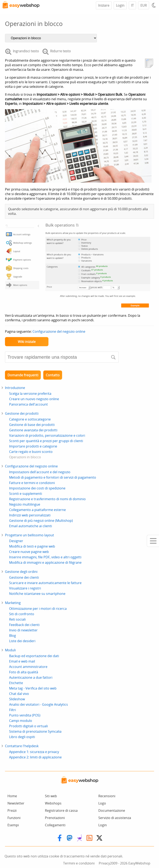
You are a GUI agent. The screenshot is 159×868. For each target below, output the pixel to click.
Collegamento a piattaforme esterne (37, 510)
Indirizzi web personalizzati (30, 515)
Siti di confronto (22, 614)
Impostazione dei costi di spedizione (37, 488)
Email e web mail (22, 661)
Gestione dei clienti (24, 577)
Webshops (53, 803)
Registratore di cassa (61, 811)
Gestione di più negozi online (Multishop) (41, 521)
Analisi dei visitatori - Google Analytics (39, 704)
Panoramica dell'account (28, 404)
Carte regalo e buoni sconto (31, 452)
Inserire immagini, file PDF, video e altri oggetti (45, 557)
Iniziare (104, 5)
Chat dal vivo (19, 694)
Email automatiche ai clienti (31, 526)
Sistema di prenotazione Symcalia (35, 731)
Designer (16, 541)
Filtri (13, 710)
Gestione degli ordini (21, 572)
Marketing (13, 603)
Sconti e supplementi (26, 494)
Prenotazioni (55, 818)
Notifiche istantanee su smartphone (37, 594)
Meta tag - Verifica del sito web (33, 688)
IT (132, 5)
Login (120, 5)
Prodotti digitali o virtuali (28, 726)
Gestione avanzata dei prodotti (33, 430)
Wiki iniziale (27, 342)
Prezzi (12, 811)
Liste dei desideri (22, 641)
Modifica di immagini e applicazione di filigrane (45, 562)
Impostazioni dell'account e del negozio (40, 472)
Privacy (104, 863)
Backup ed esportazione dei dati (34, 656)
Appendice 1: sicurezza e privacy (34, 752)
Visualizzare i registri (25, 588)
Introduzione (15, 388)
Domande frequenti (23, 375)
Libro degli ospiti (22, 737)
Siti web (51, 796)
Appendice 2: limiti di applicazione (35, 757)
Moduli (10, 650)
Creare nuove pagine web (29, 552)
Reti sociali (17, 619)
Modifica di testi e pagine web (32, 546)
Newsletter (16, 803)
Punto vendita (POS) (25, 715)
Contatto (53, 375)
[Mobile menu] (153, 541)
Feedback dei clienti (24, 625)
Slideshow (17, 699)
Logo (102, 803)
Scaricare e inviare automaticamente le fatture (45, 583)
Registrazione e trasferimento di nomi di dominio (47, 499)
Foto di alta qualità (24, 672)
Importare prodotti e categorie (33, 446)
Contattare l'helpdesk (22, 746)
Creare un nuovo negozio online (34, 399)
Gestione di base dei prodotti (32, 425)
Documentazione (112, 811)
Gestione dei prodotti (22, 413)
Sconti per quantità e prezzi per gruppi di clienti (46, 441)
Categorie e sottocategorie (30, 419)
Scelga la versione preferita (30, 394)
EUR (144, 5)
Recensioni (107, 796)
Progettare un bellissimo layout (30, 535)
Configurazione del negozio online (59, 331)
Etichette (16, 683)
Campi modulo (21, 721)
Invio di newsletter (23, 630)
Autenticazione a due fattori (31, 677)
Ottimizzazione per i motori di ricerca (38, 609)
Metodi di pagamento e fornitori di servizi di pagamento (53, 477)
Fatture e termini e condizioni (32, 483)
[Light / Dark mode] (154, 5)
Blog (13, 636)
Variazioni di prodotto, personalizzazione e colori (47, 435)
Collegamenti (55, 825)
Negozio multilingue (25, 504)
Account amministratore (28, 667)
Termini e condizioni (79, 863)
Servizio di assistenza (115, 818)
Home (12, 796)
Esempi (13, 825)
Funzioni (14, 818)
